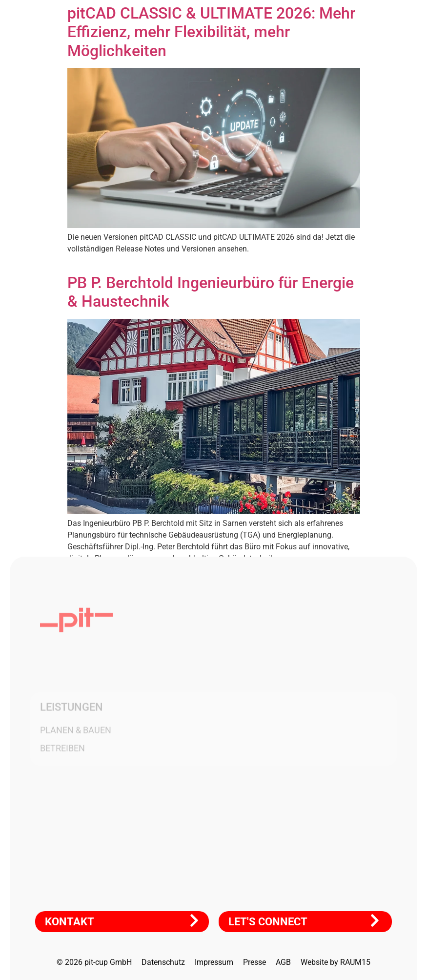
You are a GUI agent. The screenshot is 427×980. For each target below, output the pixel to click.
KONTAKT (70, 922)
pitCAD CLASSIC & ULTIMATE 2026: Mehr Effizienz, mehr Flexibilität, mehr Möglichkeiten (211, 32)
